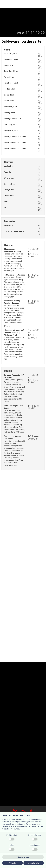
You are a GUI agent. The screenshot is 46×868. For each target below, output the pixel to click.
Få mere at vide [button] (23, 857)
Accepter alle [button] (34, 863)
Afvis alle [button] (12, 863)
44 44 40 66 (35, 32)
